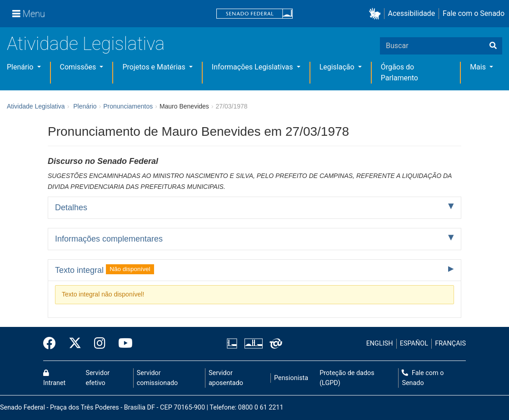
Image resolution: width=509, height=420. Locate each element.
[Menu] (29, 14)
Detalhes (71, 208)
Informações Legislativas (253, 67)
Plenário (21, 67)
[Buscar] (493, 46)
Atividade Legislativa (86, 44)
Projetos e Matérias (155, 67)
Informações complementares (109, 239)
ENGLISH (380, 343)
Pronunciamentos (128, 106)
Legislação (338, 67)
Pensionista (291, 378)
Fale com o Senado (474, 13)
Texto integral (105, 269)
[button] (377, 14)
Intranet (54, 378)
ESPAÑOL (414, 343)
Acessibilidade (412, 13)
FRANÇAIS (450, 343)
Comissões (79, 67)
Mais (479, 67)
